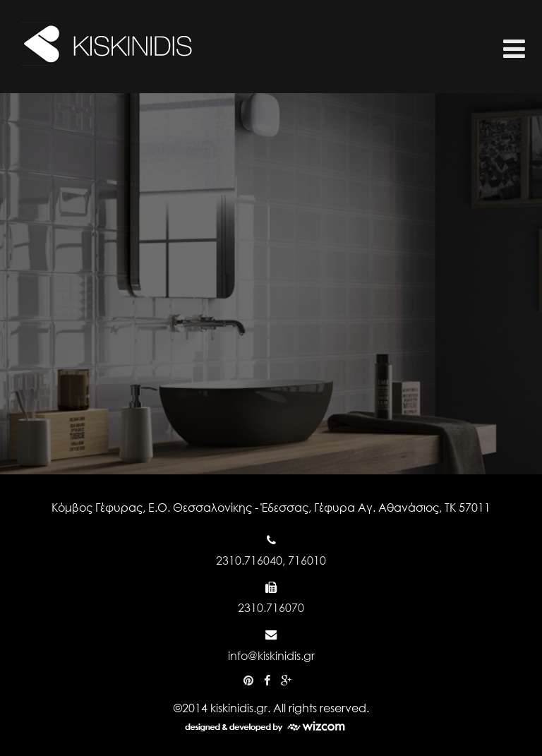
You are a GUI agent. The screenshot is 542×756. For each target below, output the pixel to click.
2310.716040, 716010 (271, 560)
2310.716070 (271, 607)
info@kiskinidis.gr (271, 655)
